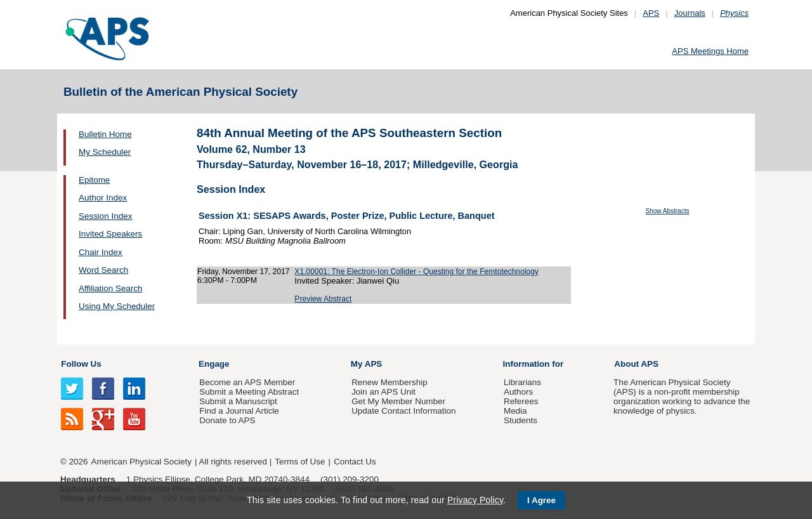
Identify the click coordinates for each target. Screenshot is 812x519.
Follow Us (81, 364)
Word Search (103, 270)
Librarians (522, 382)
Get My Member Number (398, 401)
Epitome (94, 180)
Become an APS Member (247, 382)
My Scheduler (105, 152)
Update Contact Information (403, 411)
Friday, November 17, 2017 (243, 272)
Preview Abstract (323, 299)
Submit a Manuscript (238, 401)
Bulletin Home (105, 134)
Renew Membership (390, 382)
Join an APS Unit (383, 392)
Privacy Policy (475, 500)
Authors (518, 392)
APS (651, 13)
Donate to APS (227, 420)
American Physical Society (141, 462)
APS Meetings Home (710, 51)
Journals (690, 13)
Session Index (105, 216)
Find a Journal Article (239, 411)
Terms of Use (300, 462)
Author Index (103, 198)
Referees (521, 401)
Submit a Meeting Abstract (249, 392)
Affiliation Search (111, 288)
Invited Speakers (110, 234)
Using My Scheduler (117, 306)
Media (515, 411)
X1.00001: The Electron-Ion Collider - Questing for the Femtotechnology (416, 272)
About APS (636, 364)
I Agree (541, 500)
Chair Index (101, 252)
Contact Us (355, 462)
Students (521, 420)
